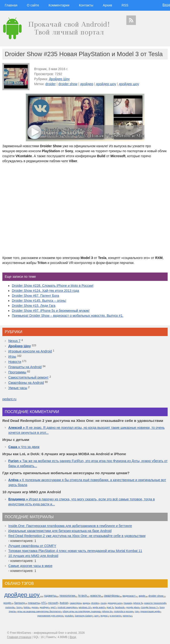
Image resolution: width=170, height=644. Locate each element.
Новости (15, 362)
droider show (68, 84)
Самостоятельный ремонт (28, 377)
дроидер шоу (115, 603)
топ (137, 611)
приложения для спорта (50, 616)
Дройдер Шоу (59, 79)
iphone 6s (107, 611)
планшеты (34, 603)
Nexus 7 (14, 341)
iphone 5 (138, 603)
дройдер (87, 84)
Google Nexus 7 (149, 607)
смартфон (75, 603)
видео (86, 603)
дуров (34, 607)
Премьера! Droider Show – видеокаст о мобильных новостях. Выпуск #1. (68, 316)
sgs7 (53, 607)
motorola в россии (124, 611)
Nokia (26, 607)
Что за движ (24, 447)
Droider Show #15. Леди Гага (34, 306)
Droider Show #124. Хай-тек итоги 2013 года (45, 291)
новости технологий (155, 603)
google (7, 603)
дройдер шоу (106, 84)
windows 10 (85, 607)
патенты (127, 616)
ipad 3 (110, 607)
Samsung (20, 603)
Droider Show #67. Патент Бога (35, 296)
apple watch (99, 607)
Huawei (127, 603)
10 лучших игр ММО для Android (33, 556)
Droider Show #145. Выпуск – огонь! (39, 301)
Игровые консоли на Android (30, 351)
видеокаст (129, 596)
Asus (103, 603)
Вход (166, 5)
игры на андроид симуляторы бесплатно (39, 611)
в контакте (115, 616)
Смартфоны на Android (26, 383)
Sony (19, 607)
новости (95, 596)
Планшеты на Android (25, 367)
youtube (69, 616)
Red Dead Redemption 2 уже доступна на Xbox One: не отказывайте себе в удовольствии (77, 536)
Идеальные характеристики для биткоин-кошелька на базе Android (60, 531)
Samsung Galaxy (84, 616)
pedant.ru (9, 399)
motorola (10, 607)
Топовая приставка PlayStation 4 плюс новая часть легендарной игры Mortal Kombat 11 (75, 551)
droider (51, 84)
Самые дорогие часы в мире (30, 566)
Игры (12, 356)
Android (64, 603)
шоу (96, 616)
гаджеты (50, 596)
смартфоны (112, 596)
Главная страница (19, 637)
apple (142, 596)
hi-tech (83, 596)
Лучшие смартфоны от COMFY (32, 546)
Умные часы (18, 388)
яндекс (104, 616)
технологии (67, 596)
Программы (17, 372)
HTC (44, 603)
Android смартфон (67, 607)
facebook (120, 607)
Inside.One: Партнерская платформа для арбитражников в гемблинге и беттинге (70, 526)
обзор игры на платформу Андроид (81, 611)
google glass (133, 607)
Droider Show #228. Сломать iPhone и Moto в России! (53, 286)
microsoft (53, 603)
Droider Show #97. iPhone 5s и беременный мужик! (51, 311)
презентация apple (150, 611)
